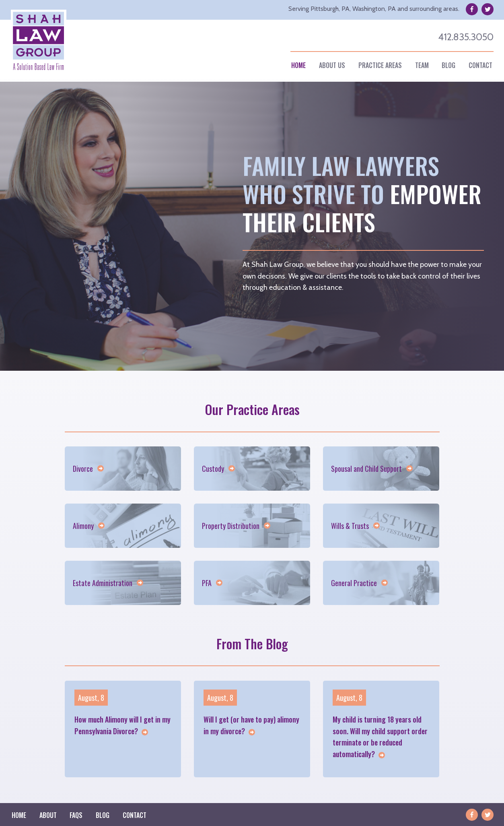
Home (298, 65)
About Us (332, 65)
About (48, 815)
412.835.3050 (466, 37)
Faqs (76, 815)
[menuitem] (299, 65)
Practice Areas (380, 65)
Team (422, 65)
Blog (448, 65)
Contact (480, 65)
